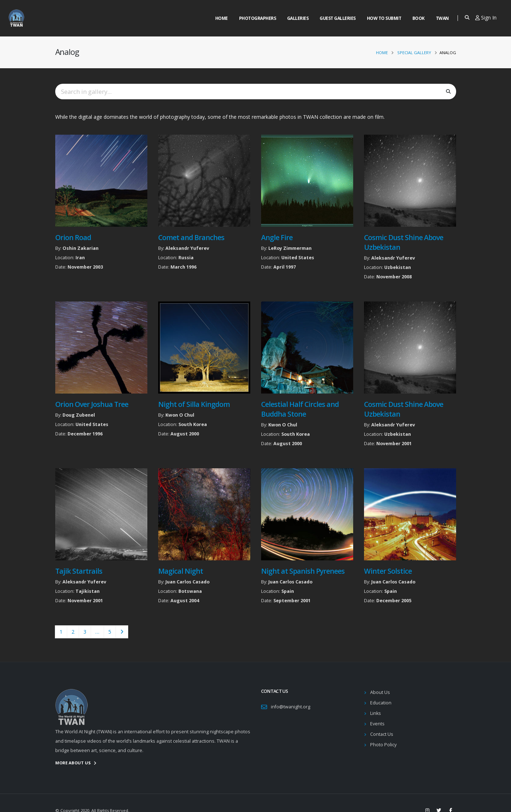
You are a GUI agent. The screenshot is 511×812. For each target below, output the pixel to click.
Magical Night (181, 571)
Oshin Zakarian (81, 248)
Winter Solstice (388, 571)
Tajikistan (88, 591)
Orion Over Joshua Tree (92, 404)
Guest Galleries (338, 18)
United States (298, 258)
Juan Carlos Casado (187, 582)
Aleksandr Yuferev (187, 248)
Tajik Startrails (79, 571)
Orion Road (73, 237)
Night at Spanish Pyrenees (303, 571)
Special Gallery (414, 53)
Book (419, 18)
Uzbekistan (398, 267)
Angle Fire (277, 237)
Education (381, 703)
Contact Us (382, 734)
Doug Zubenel (79, 415)
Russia (186, 258)
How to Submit (384, 18)
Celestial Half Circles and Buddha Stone (300, 409)
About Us (380, 692)
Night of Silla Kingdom (194, 404)
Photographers (258, 18)
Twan (442, 18)
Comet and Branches (191, 237)
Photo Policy (383, 745)
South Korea (193, 424)
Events (377, 724)
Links (376, 713)
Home (222, 18)
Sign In (486, 18)
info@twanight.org (291, 707)
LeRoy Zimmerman (290, 248)
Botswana (190, 591)
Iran (80, 258)
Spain (288, 591)
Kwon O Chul (180, 415)
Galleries (298, 18)
